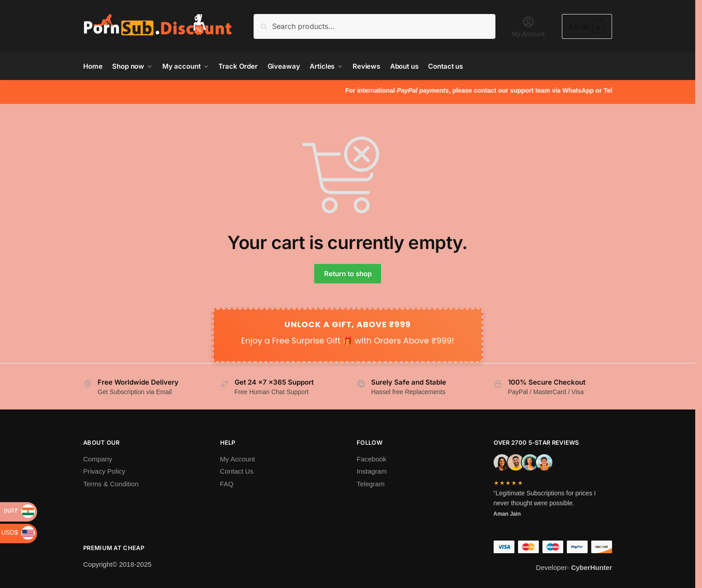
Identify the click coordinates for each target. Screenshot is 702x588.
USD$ (18, 532)
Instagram (372, 471)
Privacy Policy (104, 471)
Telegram (371, 484)
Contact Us (237, 471)
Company (98, 459)
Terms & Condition (111, 484)
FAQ (227, 484)
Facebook (372, 459)
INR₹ (19, 511)
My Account (528, 26)
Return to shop (348, 274)
